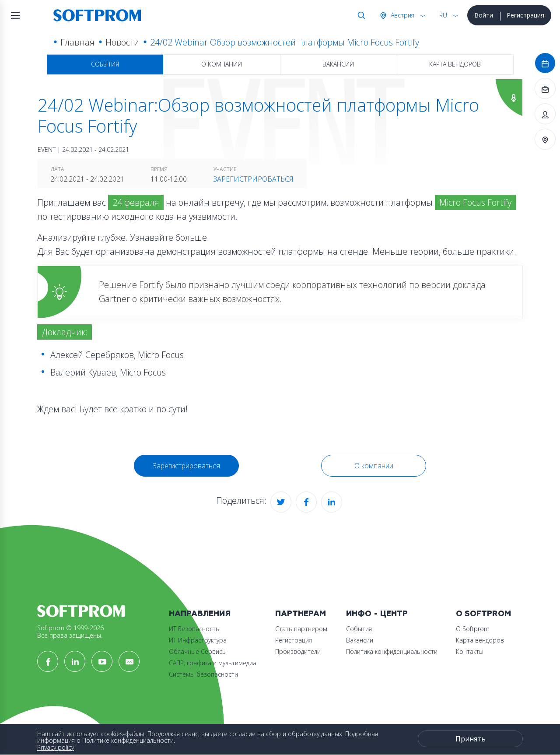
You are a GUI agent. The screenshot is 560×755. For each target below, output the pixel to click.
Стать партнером (301, 629)
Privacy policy (56, 747)
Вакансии (338, 64)
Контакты (470, 651)
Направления (200, 614)
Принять (471, 739)
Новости (122, 42)
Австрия (402, 15)
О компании (222, 64)
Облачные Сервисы (198, 651)
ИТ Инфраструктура (198, 640)
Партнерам (301, 614)
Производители (298, 651)
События (105, 64)
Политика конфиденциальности (392, 651)
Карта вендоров (455, 64)
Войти (484, 15)
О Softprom (483, 614)
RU (443, 15)
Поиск (360, 15)
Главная (77, 42)
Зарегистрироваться (253, 179)
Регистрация (525, 15)
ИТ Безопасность (194, 629)
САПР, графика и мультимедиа (213, 663)
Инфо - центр (377, 614)
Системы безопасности (203, 674)
